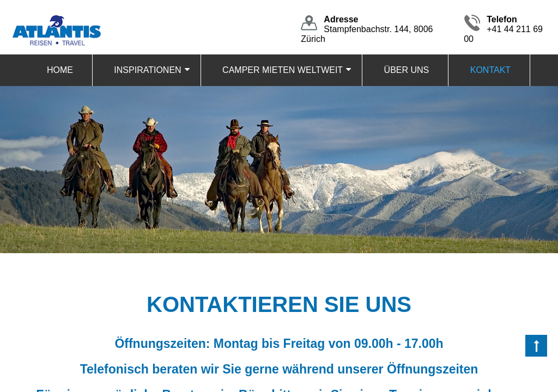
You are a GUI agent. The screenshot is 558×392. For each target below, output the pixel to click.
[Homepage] (56, 17)
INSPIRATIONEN (147, 70)
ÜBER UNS (407, 70)
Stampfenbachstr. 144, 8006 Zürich (367, 29)
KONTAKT (490, 70)
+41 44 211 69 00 (503, 29)
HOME (60, 70)
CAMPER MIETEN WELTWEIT (283, 70)
